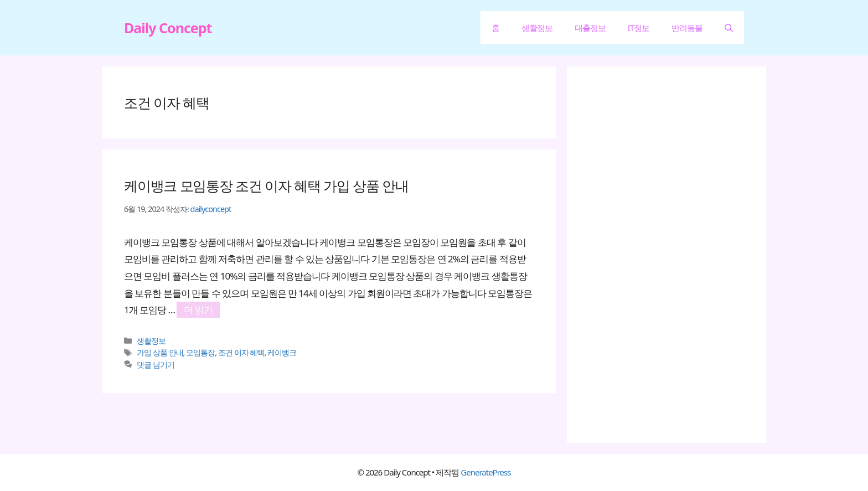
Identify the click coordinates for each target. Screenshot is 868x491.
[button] (729, 28)
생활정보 (537, 28)
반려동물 (687, 28)
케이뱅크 (282, 352)
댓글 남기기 (156, 365)
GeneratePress (485, 472)
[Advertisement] (672, 255)
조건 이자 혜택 (241, 352)
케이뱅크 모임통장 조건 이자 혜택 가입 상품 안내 (266, 185)
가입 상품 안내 (160, 352)
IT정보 (639, 28)
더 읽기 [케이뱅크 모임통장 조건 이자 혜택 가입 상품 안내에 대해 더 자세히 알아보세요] (198, 310)
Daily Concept (168, 28)
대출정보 (590, 28)
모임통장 (200, 352)
